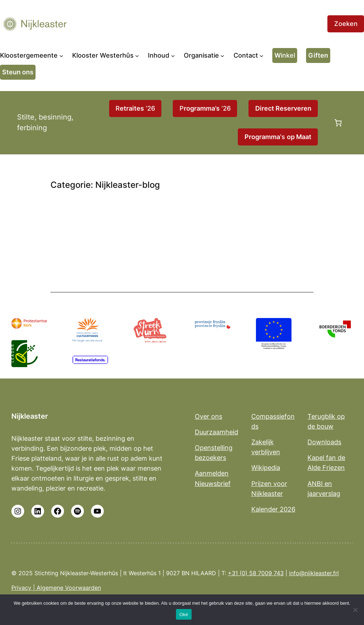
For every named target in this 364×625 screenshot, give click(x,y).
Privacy (21, 588)
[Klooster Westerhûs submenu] (137, 55)
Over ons (208, 416)
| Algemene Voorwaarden (66, 588)
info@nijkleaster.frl (314, 573)
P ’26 (205, 108)
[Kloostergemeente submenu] (61, 55)
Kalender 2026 (273, 509)
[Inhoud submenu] (173, 55)
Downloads (324, 442)
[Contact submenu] (261, 55)
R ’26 (135, 108)
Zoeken (346, 23)
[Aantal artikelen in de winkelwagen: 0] (338, 123)
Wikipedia (266, 467)
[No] (355, 610)
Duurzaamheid (216, 432)
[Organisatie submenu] (222, 55)
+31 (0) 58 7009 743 (256, 573)
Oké (184, 615)
